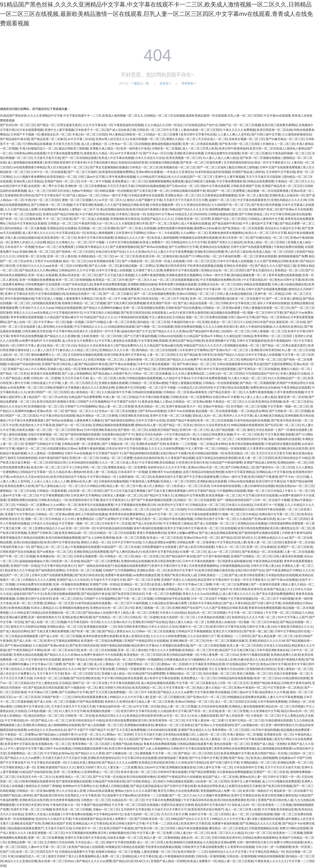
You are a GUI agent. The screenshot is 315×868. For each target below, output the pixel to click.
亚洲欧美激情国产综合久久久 (56, 767)
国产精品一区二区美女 (15, 373)
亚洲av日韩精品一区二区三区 (196, 294)
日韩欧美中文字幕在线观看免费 (192, 748)
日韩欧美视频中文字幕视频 (62, 388)
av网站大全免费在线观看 (191, 669)
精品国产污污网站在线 (194, 256)
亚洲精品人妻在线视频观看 (246, 706)
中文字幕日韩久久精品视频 (101, 313)
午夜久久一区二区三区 (300, 491)
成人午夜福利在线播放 (196, 223)
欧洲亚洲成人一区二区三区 (73, 777)
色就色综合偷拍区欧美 (133, 162)
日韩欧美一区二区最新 (166, 148)
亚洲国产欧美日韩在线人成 (59, 364)
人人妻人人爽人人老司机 (234, 134)
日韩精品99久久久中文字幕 (188, 242)
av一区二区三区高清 (128, 256)
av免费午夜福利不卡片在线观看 (40, 341)
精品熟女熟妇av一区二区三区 (295, 486)
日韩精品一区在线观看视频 (220, 383)
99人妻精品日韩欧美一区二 (127, 134)
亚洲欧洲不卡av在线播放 (165, 472)
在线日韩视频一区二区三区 (147, 139)
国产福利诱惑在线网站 (119, 420)
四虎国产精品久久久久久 (157, 219)
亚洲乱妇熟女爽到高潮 (77, 617)
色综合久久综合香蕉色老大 (96, 345)
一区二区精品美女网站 (253, 411)
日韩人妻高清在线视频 (288, 556)
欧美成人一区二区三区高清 (192, 486)
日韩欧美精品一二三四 (213, 575)
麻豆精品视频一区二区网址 (137, 266)
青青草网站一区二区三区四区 (274, 336)
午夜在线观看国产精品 (87, 819)
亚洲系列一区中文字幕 (105, 331)
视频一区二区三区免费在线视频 (206, 317)
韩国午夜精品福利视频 (115, 645)
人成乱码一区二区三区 (15, 355)
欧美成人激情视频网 (100, 233)
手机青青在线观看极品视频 (205, 266)
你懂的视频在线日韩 (122, 833)
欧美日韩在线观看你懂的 (140, 777)
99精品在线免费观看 (260, 181)
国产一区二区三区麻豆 (118, 294)
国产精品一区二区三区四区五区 (199, 753)
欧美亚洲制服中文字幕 (220, 341)
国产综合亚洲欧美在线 (85, 678)
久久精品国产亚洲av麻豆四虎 (163, 345)
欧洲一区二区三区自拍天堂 (62, 650)
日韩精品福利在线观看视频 (235, 678)
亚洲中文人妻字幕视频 (59, 130)
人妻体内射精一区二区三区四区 (201, 130)
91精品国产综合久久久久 (100, 317)
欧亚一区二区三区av (267, 678)
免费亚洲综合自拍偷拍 (265, 388)
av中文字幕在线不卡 (128, 153)
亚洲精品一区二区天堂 (135, 584)
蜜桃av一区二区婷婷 (175, 664)
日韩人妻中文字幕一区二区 (215, 767)
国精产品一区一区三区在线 (73, 425)
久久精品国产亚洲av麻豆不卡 (63, 317)
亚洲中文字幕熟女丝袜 (246, 795)
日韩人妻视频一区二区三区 (269, 331)
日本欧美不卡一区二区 (90, 130)
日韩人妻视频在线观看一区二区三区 (266, 308)
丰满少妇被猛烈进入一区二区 (38, 148)
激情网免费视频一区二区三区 (228, 209)
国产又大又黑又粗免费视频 (107, 692)
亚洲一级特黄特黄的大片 (44, 617)
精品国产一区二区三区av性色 (48, 397)
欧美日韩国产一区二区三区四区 (49, 392)
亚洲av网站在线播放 (149, 172)
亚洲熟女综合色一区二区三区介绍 (112, 608)
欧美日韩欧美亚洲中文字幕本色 (65, 162)
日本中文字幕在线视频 (123, 242)
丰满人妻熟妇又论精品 (295, 373)
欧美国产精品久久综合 (229, 355)
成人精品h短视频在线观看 (101, 509)
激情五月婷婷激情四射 (22, 458)
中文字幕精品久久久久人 (90, 327)
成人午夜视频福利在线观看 (82, 547)
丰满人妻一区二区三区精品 (120, 397)
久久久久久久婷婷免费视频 (166, 448)
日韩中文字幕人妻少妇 (31, 345)
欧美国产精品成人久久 (279, 589)
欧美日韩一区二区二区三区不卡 (52, 467)
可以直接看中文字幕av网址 (119, 795)
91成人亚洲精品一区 (13, 716)
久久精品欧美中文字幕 (116, 392)
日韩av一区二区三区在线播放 (152, 373)
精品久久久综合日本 (13, 406)
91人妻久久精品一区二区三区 (247, 378)
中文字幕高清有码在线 (198, 800)
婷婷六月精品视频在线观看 (175, 781)
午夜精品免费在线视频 (288, 247)
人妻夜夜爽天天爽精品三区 (81, 299)
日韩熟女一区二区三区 (63, 223)
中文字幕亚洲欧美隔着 (88, 205)
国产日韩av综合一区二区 (182, 186)
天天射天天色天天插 (66, 144)
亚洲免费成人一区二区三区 (129, 181)
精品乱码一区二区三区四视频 (207, 613)
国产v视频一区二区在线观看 (155, 327)
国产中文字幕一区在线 (107, 777)
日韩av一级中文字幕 (113, 195)
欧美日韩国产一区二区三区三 (216, 439)
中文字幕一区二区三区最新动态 (20, 214)
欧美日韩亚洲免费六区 (166, 561)
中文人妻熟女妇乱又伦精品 (166, 317)
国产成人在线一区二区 (22, 322)
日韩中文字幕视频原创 (251, 341)
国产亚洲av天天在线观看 (296, 209)
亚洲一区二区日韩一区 (80, 528)
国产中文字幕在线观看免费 (201, 477)
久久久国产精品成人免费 (21, 209)
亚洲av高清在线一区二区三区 (78, 275)
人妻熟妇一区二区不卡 (84, 209)
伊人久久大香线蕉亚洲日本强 (129, 223)
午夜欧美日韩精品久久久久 (295, 627)
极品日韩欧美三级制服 (73, 148)
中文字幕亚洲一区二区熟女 (285, 688)
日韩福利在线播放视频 (150, 186)
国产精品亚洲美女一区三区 (28, 509)
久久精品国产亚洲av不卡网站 (203, 336)
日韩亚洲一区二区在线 (31, 256)
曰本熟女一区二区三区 (144, 167)
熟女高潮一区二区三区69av (56, 861)
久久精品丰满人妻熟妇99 (69, 472)
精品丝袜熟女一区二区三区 (46, 716)
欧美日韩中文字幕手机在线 (198, 134)
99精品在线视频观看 (257, 284)
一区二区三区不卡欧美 (173, 299)
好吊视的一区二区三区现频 (248, 406)
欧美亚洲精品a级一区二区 (76, 533)
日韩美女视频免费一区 (164, 205)
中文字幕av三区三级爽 (197, 584)
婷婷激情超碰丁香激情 (173, 758)
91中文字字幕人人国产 (293, 617)
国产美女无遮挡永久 (260, 270)
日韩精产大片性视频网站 (93, 402)
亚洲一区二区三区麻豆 (256, 153)
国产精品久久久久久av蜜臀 (175, 692)
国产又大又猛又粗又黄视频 (116, 275)
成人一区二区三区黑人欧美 (200, 148)
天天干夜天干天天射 (50, 674)
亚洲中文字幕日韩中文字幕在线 (85, 838)
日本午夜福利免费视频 (272, 702)
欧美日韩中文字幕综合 (271, 481)
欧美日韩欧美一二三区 (118, 589)
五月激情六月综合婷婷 (59, 842)
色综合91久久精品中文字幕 (283, 228)
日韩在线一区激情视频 (210, 856)
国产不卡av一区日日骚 (158, 153)
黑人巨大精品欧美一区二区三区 (68, 167)
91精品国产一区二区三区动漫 (121, 547)
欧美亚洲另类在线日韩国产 (206, 809)
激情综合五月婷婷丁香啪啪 (43, 786)
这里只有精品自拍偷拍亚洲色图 (216, 458)
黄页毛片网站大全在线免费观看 (178, 791)
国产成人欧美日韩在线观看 (196, 547)
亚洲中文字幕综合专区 (19, 294)
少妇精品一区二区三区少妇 (138, 509)
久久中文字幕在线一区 (98, 125)
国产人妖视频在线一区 (57, 589)
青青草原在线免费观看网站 (127, 514)
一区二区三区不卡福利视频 (276, 599)
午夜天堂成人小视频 (49, 299)
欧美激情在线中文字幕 (252, 439)
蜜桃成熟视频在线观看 (166, 144)
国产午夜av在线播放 (122, 364)
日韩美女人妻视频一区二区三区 (122, 495)
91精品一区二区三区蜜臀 (162, 134)
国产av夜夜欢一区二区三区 (54, 552)
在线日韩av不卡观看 (226, 397)
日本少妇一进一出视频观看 (273, 847)
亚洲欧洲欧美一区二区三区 (37, 252)
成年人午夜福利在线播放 (273, 303)
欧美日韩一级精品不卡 (257, 791)
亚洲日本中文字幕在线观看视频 (216, 369)
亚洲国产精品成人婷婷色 (248, 172)
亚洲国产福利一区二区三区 (62, 181)
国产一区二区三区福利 (212, 167)
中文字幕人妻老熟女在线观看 (118, 341)
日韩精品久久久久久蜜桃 (39, 580)
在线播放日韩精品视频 (164, 162)
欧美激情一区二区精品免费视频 (102, 641)
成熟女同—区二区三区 (195, 838)
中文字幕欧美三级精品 (178, 523)
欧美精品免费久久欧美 (19, 486)
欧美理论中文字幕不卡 (173, 505)
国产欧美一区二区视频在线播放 (261, 158)
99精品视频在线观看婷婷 (247, 425)
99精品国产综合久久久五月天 (188, 209)
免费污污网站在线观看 (294, 828)
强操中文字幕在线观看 (215, 186)
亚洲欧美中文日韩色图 (130, 388)
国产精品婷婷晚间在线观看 (141, 453)
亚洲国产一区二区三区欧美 (295, 547)
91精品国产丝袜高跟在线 (24, 364)
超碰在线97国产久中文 (136, 331)
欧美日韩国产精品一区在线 (269, 753)
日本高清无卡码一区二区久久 (35, 777)
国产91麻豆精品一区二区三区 (285, 139)
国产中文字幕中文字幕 (204, 758)
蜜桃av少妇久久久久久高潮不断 (136, 791)
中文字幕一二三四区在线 (163, 823)
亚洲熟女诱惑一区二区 (151, 570)
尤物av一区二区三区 (106, 809)
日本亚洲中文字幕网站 (130, 233)
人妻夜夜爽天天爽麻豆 (88, 420)
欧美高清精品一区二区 (62, 177)
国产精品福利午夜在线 (15, 139)
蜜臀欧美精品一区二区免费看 (127, 467)
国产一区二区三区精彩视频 (208, 645)
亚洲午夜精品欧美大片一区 (184, 406)
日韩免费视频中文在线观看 (43, 284)
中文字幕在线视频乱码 (50, 294)
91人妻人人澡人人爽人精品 (220, 158)
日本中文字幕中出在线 (150, 420)
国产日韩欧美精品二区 (254, 214)
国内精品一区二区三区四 (153, 322)
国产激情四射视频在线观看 (82, 434)
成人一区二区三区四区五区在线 (49, 191)
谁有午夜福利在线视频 (148, 528)
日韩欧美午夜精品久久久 (92, 247)
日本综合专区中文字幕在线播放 (127, 448)
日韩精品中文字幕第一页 (35, 472)
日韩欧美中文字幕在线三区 (238, 303)
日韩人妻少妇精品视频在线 (22, 238)
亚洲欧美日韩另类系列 (171, 266)
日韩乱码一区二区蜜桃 (46, 378)
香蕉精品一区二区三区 (289, 270)
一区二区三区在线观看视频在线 (178, 280)
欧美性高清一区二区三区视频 (72, 809)
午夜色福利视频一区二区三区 (291, 153)
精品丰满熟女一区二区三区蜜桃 (97, 416)
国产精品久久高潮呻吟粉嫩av (102, 308)
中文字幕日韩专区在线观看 (260, 495)
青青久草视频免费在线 (151, 533)
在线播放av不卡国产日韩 (295, 758)
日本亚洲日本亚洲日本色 (192, 462)
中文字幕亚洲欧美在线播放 (156, 462)
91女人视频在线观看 (160, 669)
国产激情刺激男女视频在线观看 (259, 533)
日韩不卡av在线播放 (48, 261)
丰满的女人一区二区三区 (279, 144)
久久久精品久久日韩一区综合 (164, 125)
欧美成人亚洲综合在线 (134, 636)
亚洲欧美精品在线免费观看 (91, 552)
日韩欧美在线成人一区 (53, 500)
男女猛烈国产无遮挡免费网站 (273, 364)
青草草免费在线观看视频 (285, 275)
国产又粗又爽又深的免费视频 (126, 303)
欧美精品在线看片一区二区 (84, 294)
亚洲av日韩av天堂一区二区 (206, 467)
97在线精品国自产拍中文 (201, 125)
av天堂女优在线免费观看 (81, 289)
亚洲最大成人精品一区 (104, 148)
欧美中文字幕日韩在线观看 (96, 238)
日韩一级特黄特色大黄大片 (255, 842)
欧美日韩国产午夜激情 (263, 477)
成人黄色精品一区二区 (85, 392)
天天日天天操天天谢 (120, 186)
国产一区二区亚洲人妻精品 (284, 299)
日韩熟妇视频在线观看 (223, 214)
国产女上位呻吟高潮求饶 (98, 538)
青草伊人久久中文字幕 (238, 416)
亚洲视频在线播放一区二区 (242, 345)
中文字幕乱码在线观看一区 (49, 762)
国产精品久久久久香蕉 (90, 753)
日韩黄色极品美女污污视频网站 (184, 659)
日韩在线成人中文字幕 (46, 383)
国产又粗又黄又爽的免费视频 (167, 491)
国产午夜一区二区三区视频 (18, 556)
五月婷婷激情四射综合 (238, 162)
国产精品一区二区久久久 (81, 411)
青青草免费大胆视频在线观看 (177, 284)
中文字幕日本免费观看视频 (35, 359)
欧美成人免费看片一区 (154, 242)
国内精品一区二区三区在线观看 (157, 350)
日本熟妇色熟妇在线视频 (282, 575)
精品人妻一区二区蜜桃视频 (161, 838)
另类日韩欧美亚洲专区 (248, 589)
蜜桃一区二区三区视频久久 (79, 200)
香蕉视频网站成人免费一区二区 (221, 791)
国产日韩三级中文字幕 (266, 134)
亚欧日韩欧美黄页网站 (132, 627)
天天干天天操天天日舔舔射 (264, 177)
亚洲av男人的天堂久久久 (112, 139)
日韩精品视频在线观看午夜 (188, 191)
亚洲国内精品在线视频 (135, 561)
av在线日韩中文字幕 (13, 186)
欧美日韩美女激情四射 (194, 313)
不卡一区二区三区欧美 (57, 219)
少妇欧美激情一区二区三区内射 (102, 336)
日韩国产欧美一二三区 (56, 697)
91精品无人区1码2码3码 (191, 214)
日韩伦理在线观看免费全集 (90, 697)
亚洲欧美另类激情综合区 (104, 758)
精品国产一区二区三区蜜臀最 (226, 191)
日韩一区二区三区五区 (201, 261)
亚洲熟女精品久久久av (49, 528)
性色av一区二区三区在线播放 (131, 144)
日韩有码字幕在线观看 (270, 509)
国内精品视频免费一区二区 (249, 275)
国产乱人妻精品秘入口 (50, 486)
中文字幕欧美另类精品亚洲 (207, 664)
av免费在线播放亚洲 (146, 575)
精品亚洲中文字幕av (144, 645)
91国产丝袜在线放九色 (77, 284)
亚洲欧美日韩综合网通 (189, 153)
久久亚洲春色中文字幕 (265, 711)
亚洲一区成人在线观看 (170, 261)
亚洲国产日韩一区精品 (25, 566)
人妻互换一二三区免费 (122, 767)
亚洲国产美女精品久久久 (194, 730)
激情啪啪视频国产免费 (293, 256)
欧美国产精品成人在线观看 (86, 847)
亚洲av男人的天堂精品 (28, 181)
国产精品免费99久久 (129, 345)
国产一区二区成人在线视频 (91, 219)
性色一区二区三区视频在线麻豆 (227, 641)
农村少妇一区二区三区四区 (227, 373)
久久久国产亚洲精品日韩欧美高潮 (126, 205)
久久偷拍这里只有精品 (238, 336)
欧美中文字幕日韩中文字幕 (182, 528)
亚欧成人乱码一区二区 (207, 416)
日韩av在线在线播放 (241, 481)
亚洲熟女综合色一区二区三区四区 (223, 270)
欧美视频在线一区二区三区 (178, 167)
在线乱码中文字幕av (160, 214)
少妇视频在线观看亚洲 (46, 303)
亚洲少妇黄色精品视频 (15, 608)
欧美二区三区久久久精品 (227, 833)
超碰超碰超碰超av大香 (34, 561)
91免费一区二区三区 (193, 552)
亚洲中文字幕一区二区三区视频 (170, 416)
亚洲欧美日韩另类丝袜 (265, 350)
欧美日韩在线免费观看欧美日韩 (259, 528)
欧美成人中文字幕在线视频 (116, 158)
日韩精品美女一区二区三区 (207, 505)
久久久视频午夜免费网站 (29, 177)
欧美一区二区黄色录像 (149, 589)
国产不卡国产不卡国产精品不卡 (88, 730)
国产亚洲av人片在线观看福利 (214, 725)
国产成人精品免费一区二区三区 (273, 636)
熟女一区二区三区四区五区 (82, 674)
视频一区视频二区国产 (81, 322)
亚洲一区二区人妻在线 (253, 195)
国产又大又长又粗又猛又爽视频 (125, 491)
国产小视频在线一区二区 (138, 261)
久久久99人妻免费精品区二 (190, 373)
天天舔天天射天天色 (47, 158)
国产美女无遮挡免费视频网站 (275, 594)
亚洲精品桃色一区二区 (292, 462)
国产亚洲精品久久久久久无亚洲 (260, 823)
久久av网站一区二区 (194, 233)
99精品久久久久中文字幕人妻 (129, 697)
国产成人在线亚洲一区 (234, 716)
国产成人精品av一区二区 (83, 195)
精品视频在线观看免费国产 (132, 566)
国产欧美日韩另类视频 (266, 205)
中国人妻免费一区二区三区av (219, 655)
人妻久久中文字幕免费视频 (175, 252)
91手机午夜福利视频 (266, 730)
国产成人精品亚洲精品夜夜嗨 (218, 533)
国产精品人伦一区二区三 (47, 547)
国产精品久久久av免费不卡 (185, 359)
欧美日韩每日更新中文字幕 (127, 823)
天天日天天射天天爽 (174, 814)
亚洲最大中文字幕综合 (19, 514)
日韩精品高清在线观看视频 (31, 739)
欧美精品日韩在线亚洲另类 (144, 716)
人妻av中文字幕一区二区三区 (19, 495)
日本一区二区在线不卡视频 (272, 500)
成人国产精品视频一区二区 (228, 430)
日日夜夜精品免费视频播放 (219, 195)
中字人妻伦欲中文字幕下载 (260, 223)
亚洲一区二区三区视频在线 (168, 697)
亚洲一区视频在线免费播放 (37, 280)
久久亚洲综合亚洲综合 (195, 205)
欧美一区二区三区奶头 (298, 402)
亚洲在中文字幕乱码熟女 (205, 603)
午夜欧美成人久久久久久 (271, 861)
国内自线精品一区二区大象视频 (25, 228)
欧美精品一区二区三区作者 (110, 280)
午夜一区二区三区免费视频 (231, 584)
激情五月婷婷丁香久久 (91, 767)
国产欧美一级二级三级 (86, 631)
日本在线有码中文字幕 (248, 767)
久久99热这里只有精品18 (153, 177)
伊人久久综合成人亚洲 (221, 659)
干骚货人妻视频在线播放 (185, 383)
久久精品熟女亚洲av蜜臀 (219, 842)
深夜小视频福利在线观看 (284, 439)
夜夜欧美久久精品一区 (99, 153)
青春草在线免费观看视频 (110, 284)
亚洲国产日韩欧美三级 (43, 533)
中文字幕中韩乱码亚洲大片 (71, 331)
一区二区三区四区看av (68, 430)
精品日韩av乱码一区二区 (297, 711)
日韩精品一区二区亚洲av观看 (222, 308)
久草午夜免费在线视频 (121, 177)
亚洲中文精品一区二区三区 (246, 720)
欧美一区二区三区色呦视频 (73, 280)
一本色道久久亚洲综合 (179, 172)
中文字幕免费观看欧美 (231, 181)
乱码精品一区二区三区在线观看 (195, 500)
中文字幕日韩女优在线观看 (231, 388)
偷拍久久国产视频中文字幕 (144, 200)
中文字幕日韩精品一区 (102, 477)
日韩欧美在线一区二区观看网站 (191, 397)
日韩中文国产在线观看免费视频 (280, 167)
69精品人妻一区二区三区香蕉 (117, 322)
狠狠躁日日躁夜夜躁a (187, 842)
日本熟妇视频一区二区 (43, 711)
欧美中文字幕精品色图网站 (62, 641)
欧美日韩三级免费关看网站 (279, 125)
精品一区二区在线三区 (150, 556)
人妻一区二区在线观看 (299, 552)
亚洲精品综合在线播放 (62, 228)
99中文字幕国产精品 (201, 491)
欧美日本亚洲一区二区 (234, 238)
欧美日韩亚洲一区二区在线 (274, 130)
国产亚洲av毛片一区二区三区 (230, 350)
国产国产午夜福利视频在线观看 (152, 500)
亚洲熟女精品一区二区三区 (183, 195)
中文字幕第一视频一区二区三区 (288, 406)
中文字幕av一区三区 (52, 322)
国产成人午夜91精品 (237, 603)
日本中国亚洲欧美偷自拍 (100, 430)
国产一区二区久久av (143, 280)
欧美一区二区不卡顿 (113, 299)
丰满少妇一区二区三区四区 (90, 134)
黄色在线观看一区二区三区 (232, 744)
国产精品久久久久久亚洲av (170, 331)
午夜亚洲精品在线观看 (296, 388)
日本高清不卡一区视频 (19, 247)
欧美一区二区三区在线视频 (215, 420)
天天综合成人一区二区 (213, 139)
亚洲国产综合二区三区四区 (229, 219)
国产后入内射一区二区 (103, 266)
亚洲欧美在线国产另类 (151, 444)
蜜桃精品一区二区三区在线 (18, 491)
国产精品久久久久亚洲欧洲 (62, 336)
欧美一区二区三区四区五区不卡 (37, 852)
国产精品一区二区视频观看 (257, 383)
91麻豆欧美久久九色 (251, 659)
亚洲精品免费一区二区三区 (295, 762)
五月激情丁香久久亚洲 (147, 270)
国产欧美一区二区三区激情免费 (201, 162)
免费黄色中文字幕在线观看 (182, 270)
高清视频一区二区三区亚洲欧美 (99, 228)
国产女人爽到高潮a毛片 (126, 552)
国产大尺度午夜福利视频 (140, 336)
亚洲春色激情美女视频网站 (226, 233)
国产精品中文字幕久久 (159, 495)
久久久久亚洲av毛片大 (141, 252)
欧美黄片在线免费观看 (46, 373)
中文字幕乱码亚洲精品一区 (267, 852)
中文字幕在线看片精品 (102, 162)
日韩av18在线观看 (170, 336)
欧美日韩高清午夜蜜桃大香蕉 (149, 209)
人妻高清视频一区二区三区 (159, 852)
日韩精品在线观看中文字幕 (76, 852)
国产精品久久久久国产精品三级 (275, 266)
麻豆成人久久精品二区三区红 (79, 350)
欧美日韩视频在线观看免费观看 (119, 289)
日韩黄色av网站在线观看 (30, 153)
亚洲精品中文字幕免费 (190, 495)
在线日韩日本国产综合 (110, 252)
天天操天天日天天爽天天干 (169, 809)
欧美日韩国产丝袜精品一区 (104, 739)
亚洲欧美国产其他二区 (264, 209)
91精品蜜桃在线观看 (121, 327)
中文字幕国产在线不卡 (125, 402)
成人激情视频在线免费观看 (26, 162)
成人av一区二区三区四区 (293, 519)
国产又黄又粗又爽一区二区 (151, 191)
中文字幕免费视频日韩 (54, 495)
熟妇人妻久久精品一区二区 (187, 622)
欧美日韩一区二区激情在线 (160, 256)
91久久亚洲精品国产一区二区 (287, 378)
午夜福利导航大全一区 (93, 223)
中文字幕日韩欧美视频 (154, 397)
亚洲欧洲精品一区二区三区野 (44, 289)
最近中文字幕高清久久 (115, 500)
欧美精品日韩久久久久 (110, 716)
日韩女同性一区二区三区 (90, 467)
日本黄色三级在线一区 (131, 214)
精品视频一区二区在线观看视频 (268, 191)
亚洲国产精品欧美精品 (265, 683)
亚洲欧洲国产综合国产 (187, 608)
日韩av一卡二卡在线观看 (163, 233)
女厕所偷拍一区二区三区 (135, 477)
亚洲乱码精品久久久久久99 (289, 200)
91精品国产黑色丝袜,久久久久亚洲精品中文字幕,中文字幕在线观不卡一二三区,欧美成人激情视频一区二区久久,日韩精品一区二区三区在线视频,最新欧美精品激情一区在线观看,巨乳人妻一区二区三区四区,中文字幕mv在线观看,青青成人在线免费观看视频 (156, 14)
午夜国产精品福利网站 (96, 805)
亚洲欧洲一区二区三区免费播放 (85, 186)
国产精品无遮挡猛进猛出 (146, 786)
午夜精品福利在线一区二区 (114, 706)
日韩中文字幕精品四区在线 (292, 631)
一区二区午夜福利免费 (225, 256)
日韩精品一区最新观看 (231, 448)
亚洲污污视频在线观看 (255, 655)
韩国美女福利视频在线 (237, 561)
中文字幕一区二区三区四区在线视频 (136, 805)
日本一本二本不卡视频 (96, 181)
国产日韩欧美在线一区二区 (65, 509)
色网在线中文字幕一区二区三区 (261, 359)
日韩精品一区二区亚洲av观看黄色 (186, 392)
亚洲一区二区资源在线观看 (200, 144)
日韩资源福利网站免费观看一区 (289, 523)
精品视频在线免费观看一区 (228, 313)
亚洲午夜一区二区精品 (269, 294)
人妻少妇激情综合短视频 (258, 486)
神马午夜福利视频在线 (19, 299)
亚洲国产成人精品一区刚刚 (268, 744)
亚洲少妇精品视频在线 (28, 542)
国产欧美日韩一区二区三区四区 (240, 144)
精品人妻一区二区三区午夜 (124, 486)
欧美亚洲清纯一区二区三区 (59, 238)
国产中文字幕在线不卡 (50, 195)
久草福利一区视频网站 (148, 659)
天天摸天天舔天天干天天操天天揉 (73, 706)
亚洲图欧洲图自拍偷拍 (142, 284)
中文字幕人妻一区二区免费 (155, 833)
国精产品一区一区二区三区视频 (240, 125)
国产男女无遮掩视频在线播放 (109, 167)
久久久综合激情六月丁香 (204, 636)
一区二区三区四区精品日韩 (49, 462)
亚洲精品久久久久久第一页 (132, 238)
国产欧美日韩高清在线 (143, 299)
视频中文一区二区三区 (31, 448)
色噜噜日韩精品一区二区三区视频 (84, 303)
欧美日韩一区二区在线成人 (267, 148)
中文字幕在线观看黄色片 (253, 200)
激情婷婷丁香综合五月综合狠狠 (83, 659)
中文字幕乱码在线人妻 (232, 542)
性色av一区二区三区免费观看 (55, 247)
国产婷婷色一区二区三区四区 (75, 252)
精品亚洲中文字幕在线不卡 (215, 580)
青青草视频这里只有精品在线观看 (22, 538)
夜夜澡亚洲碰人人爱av (157, 402)
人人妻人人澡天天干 (45, 350)
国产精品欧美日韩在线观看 (46, 688)
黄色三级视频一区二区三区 (37, 439)
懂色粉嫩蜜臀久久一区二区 (49, 355)
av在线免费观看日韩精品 (30, 167)
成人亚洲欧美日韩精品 (269, 416)
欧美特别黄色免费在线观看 (101, 636)
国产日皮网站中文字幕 (183, 247)
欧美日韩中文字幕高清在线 (62, 542)
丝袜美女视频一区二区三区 (246, 139)
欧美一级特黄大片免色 (135, 148)
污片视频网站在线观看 (231, 491)
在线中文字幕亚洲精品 (240, 472)
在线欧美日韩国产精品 (163, 430)
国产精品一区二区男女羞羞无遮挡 (59, 125)
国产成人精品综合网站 (15, 631)
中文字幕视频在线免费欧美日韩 (221, 280)
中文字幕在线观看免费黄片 (65, 153)
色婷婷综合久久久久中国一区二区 (254, 617)
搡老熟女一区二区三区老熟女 (174, 725)
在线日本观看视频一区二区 (46, 434)
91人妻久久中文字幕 (72, 711)
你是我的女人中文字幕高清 (37, 425)
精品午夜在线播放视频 (178, 519)
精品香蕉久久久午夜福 (19, 570)
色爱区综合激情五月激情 (245, 786)
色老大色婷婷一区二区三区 (178, 617)
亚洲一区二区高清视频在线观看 (143, 308)
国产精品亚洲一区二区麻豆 (49, 139)
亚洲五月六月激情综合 (227, 631)
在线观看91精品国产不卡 (118, 434)
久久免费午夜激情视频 (150, 275)
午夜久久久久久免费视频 (239, 130)
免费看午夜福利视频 (91, 448)
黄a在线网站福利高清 (114, 209)
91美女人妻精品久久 (44, 608)
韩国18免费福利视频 (188, 327)
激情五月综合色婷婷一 (262, 430)
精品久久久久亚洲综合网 (98, 388)
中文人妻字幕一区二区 (200, 448)
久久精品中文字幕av (176, 378)
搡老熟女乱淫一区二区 (56, 134)
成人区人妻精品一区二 (96, 144)
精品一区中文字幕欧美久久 (272, 162)
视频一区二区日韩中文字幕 (265, 313)
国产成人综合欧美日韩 (121, 130)
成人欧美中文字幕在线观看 (161, 678)
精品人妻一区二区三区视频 (179, 706)
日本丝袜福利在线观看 (83, 462)
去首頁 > (165, 83)
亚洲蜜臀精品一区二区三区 (142, 664)
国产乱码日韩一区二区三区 (18, 125)
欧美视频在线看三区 (107, 261)
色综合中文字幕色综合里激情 (27, 223)
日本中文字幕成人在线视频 (235, 261)
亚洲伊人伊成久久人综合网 (28, 242)
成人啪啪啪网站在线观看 (64, 725)
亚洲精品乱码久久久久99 (64, 669)
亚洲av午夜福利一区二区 (250, 688)
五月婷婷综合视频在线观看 (85, 355)
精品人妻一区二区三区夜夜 (116, 406)
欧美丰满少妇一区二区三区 (138, 772)
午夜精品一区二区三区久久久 (294, 181)
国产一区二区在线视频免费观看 (154, 294)
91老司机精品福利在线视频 (213, 172)
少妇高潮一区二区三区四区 (85, 491)
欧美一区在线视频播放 (19, 819)
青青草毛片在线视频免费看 (96, 505)
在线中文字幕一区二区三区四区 (209, 814)
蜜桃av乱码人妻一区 (148, 425)
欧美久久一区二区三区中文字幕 (266, 233)
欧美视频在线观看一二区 (100, 627)
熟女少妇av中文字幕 (151, 767)
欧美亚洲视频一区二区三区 (184, 158)
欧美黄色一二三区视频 (182, 444)
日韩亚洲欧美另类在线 (37, 331)
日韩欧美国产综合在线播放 (183, 308)
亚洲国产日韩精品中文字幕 (43, 444)
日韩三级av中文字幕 (91, 177)
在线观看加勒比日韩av (62, 448)
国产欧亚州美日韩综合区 (128, 594)
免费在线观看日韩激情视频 (175, 228)
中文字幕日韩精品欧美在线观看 (290, 214)
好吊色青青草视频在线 (65, 800)
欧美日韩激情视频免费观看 (63, 538)
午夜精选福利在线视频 (128, 125)
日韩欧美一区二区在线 (80, 716)
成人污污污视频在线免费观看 (281, 781)
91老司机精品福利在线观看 (93, 603)
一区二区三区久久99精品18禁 (86, 486)
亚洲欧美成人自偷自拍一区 (287, 195)
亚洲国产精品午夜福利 (181, 420)
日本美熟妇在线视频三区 (214, 617)
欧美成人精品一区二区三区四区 (265, 242)
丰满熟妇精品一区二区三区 (96, 256)
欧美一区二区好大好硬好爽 (69, 266)
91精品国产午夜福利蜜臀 (226, 462)
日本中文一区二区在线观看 (49, 172)
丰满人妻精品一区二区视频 (245, 734)
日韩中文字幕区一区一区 (284, 777)
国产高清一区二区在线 (203, 711)
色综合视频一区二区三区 (219, 674)
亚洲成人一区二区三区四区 (178, 481)
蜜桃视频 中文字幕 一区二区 (158, 753)
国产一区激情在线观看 (293, 430)
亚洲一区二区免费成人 (68, 772)
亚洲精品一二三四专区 (236, 636)
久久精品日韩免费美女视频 (215, 434)
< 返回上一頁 (140, 83)
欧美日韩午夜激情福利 (234, 148)
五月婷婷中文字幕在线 (280, 172)
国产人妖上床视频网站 (76, 373)
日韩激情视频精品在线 (234, 566)
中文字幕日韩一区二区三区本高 (224, 289)
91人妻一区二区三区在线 (298, 350)
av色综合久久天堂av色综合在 (30, 477)
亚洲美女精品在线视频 (28, 655)
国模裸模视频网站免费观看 (166, 181)
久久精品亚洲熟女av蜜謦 (159, 542)
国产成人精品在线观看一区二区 (198, 303)
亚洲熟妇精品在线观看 (212, 481)
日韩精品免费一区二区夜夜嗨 (81, 444)
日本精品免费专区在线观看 (222, 153)
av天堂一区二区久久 (112, 200)
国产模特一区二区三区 (132, 430)
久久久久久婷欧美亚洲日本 (220, 327)
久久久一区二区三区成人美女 (118, 462)
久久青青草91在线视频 (262, 448)
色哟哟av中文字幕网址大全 (80, 786)
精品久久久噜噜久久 (60, 242)
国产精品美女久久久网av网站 (38, 270)
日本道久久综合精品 (239, 505)
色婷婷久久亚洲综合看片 (121, 702)
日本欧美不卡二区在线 (116, 523)
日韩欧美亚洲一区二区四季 (192, 219)
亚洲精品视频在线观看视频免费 (113, 425)
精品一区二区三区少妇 (78, 261)
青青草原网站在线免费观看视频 (234, 748)
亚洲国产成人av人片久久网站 (27, 369)
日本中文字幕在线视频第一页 (156, 364)
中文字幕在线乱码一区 (71, 233)
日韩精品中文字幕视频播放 (193, 631)
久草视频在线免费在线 (174, 645)
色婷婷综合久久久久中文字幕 (167, 467)
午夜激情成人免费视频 (144, 481)
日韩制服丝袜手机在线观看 (172, 599)
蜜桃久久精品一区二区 (181, 139)
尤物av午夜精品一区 (85, 191)
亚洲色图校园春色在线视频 (176, 369)
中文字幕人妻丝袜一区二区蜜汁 (206, 720)
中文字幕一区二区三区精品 (246, 613)
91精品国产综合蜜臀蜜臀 (85, 397)
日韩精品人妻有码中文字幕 (266, 219)
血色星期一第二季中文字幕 (46, 186)
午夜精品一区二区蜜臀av (33, 505)
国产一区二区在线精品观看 (79, 158)
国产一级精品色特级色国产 (235, 500)
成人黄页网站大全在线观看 (55, 327)
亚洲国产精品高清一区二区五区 (282, 186)
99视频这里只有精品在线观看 (124, 847)
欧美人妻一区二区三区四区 (256, 458)
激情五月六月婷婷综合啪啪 (28, 627)
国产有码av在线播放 (154, 247)
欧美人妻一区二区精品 (102, 472)
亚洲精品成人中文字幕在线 (274, 472)
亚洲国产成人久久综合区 (73, 580)
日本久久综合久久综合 (150, 158)
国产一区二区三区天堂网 (143, 580)
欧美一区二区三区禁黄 (131, 538)
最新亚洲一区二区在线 (291, 322)
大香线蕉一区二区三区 (265, 716)
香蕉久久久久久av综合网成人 (33, 313)
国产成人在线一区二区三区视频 (46, 622)
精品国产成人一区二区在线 (220, 777)
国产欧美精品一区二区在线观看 (243, 228)
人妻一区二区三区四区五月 (164, 355)
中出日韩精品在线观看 (202, 509)
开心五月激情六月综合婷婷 (227, 669)
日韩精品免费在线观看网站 (260, 838)
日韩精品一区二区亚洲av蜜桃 (148, 383)
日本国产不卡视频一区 (25, 134)
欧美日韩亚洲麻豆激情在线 (216, 570)
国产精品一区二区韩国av (272, 317)
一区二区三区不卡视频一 (91, 242)
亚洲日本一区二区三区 (194, 430)
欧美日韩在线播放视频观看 (246, 444)
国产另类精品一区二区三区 (110, 617)
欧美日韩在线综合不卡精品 (293, 458)
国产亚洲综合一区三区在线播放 (259, 369)
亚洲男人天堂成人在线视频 (43, 814)
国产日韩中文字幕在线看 (98, 669)
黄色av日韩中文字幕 (287, 280)
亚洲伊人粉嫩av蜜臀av (182, 533)
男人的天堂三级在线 (238, 252)
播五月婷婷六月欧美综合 (115, 688)
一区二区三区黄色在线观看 (259, 256)
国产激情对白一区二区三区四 (275, 467)
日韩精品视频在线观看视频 (144, 378)
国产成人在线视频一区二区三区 (215, 523)
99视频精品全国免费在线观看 (198, 238)
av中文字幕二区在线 (81, 139)
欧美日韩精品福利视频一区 (206, 453)
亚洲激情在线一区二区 (278, 734)
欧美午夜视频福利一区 (282, 341)
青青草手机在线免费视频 (27, 336)
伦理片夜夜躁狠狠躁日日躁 (236, 509)
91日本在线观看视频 (30, 130)
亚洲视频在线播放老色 (74, 608)
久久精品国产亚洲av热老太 (50, 645)
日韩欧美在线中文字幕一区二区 (215, 519)
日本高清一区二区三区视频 (84, 570)
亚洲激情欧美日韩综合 (19, 195)
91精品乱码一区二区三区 (128, 800)
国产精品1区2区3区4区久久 (239, 538)
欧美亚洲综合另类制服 (267, 402)
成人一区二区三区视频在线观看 (252, 814)
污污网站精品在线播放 (37, 144)
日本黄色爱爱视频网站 (204, 566)
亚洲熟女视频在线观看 (113, 383)
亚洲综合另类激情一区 (238, 266)
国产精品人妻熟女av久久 (70, 359)
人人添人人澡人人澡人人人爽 (50, 481)
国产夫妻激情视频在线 (124, 247)
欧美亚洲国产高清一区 (161, 303)
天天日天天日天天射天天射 (274, 453)
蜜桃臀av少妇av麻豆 (207, 228)
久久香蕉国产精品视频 (180, 458)
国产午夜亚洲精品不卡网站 (284, 570)
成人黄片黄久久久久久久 (38, 233)
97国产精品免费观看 (90, 702)
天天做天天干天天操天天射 (108, 580)
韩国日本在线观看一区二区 (104, 439)
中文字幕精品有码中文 (68, 313)
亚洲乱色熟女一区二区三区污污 (223, 322)
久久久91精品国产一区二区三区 (192, 177)
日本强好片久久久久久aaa (33, 266)
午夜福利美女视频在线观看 (283, 444)
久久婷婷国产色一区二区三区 (230, 205)
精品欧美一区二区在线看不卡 (245, 299)
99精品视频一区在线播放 (116, 191)
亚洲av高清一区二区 (50, 411)
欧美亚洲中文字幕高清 (19, 744)
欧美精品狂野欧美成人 (213, 786)
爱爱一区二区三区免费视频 (46, 838)
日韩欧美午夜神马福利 (187, 289)
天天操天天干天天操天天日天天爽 (185, 200)
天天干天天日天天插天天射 (282, 767)
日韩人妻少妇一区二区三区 (192, 833)
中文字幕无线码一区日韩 (84, 622)
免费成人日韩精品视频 (114, 786)
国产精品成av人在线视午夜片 (112, 373)
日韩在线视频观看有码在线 (234, 364)
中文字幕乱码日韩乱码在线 (97, 214)
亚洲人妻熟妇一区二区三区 (295, 669)
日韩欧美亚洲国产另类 (246, 186)
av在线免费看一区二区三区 (25, 388)
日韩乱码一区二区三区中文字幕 (158, 130)
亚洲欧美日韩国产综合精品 (150, 622)
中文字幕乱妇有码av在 (59, 753)
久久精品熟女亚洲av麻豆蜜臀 (168, 603)
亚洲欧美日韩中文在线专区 (34, 599)
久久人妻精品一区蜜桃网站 (46, 453)
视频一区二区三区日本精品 (265, 491)
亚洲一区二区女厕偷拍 (261, 547)
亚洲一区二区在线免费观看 (207, 299)
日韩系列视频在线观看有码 (37, 781)
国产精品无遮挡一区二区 (226, 392)
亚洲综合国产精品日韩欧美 (60, 214)
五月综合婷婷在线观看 (213, 706)
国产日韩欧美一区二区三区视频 (51, 205)
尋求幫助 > (189, 83)
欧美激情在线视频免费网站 (117, 172)
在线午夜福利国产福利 (53, 458)
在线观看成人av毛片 (165, 313)
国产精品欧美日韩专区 (198, 355)
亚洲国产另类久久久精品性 (225, 242)
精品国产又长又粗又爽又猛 (237, 650)
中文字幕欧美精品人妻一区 (18, 767)
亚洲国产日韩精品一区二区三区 (251, 556)
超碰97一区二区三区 (222, 200)
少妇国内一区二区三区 (235, 331)
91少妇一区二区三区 (258, 833)
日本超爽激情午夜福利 (53, 209)
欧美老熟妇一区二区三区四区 (143, 655)
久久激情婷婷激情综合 (297, 134)
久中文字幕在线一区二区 (179, 688)
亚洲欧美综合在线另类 (293, 448)
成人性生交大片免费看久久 (79, 341)
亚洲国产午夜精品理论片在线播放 (146, 641)
